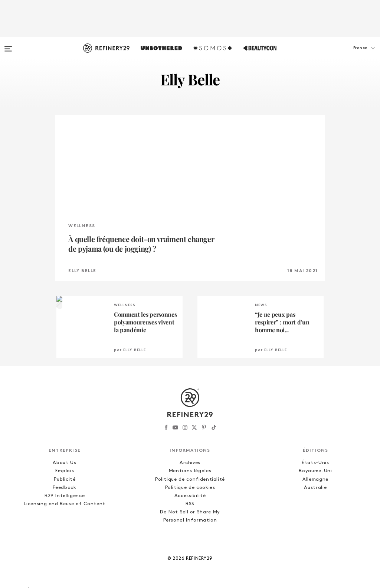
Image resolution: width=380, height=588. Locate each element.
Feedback (64, 488)
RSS (190, 504)
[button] (343, 55)
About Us (64, 463)
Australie (315, 488)
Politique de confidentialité (190, 479)
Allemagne (315, 479)
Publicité (65, 479)
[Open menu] (8, 45)
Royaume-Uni (315, 471)
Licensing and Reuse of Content (65, 504)
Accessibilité (190, 496)
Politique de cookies (190, 488)
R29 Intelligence (65, 496)
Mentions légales (190, 471)
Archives (190, 463)
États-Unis (315, 463)
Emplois (65, 471)
